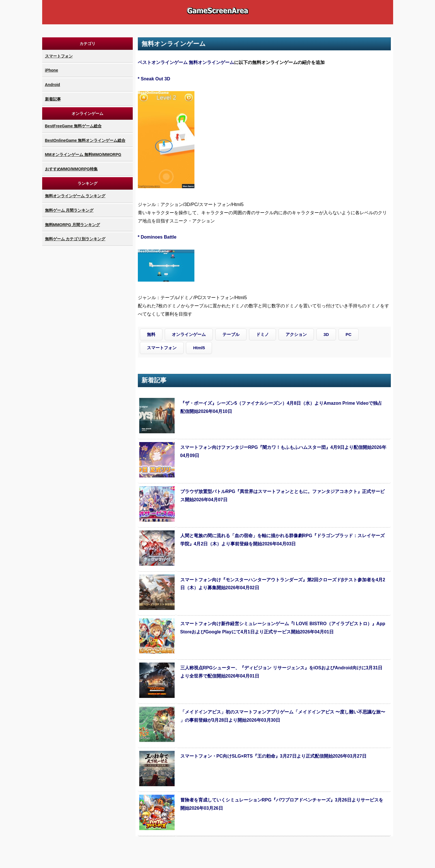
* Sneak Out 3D (154, 79)
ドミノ (262, 334)
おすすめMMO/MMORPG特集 (71, 169)
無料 (151, 334)
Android (53, 85)
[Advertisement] (87, 332)
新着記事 (53, 99)
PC (349, 334)
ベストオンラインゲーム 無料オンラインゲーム (186, 62)
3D (326, 334)
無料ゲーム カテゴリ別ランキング (75, 239)
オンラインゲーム (87, 113)
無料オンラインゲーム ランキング (75, 196)
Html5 (199, 348)
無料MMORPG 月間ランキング (72, 225)
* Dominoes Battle (157, 237)
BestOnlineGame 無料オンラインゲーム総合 (85, 140)
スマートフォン (59, 56)
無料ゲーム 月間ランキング (69, 210)
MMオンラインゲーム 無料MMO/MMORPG (83, 155)
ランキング (87, 183)
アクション (296, 334)
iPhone (52, 70)
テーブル (231, 334)
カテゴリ (87, 44)
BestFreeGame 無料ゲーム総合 (73, 126)
